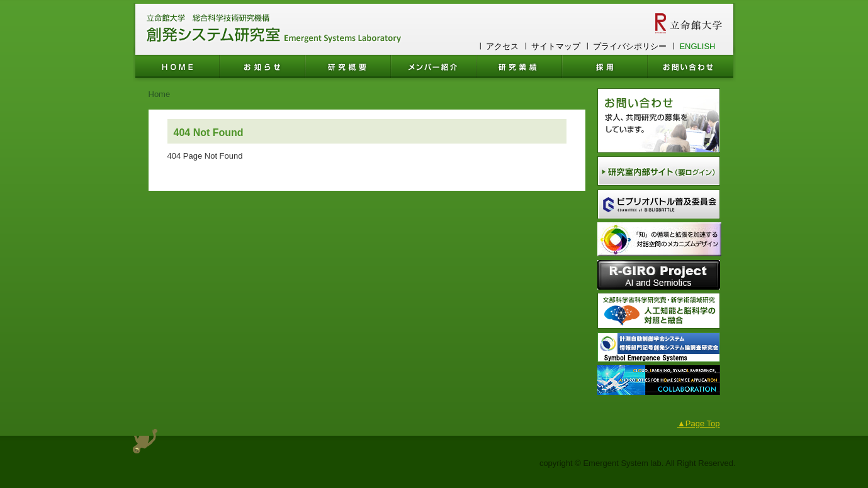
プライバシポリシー (630, 46)
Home (160, 94)
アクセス (502, 46)
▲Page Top (699, 423)
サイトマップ (556, 46)
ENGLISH (697, 46)
